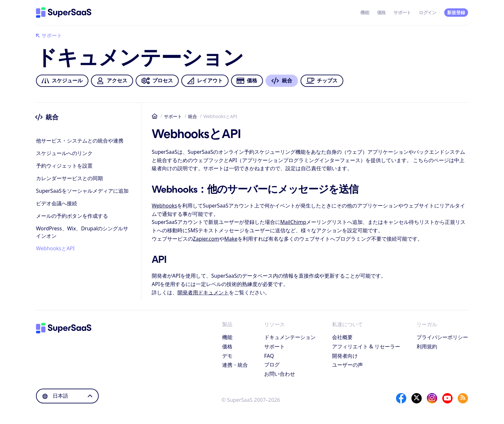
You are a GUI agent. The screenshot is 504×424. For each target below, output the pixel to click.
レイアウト (205, 81)
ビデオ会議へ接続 (57, 203)
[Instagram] (432, 398)
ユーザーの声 (347, 365)
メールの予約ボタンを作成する (72, 216)
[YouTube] (447, 398)
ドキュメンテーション (290, 337)
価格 (381, 12)
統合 (193, 116)
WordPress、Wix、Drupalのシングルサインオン (82, 232)
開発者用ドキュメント (203, 292)
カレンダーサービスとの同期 (69, 178)
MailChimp (293, 222)
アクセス (112, 81)
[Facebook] (401, 398)
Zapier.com (206, 239)
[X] (417, 398)
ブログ (272, 364)
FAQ (269, 356)
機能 (365, 12)
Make (231, 239)
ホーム (155, 116)
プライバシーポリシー (442, 337)
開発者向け (345, 356)
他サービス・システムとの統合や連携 (80, 141)
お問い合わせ (280, 374)
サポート (402, 12)
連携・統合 (235, 365)
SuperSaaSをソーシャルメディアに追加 (82, 191)
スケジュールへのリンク (64, 153)
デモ (227, 356)
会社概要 (342, 337)
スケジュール (62, 81)
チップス (322, 81)
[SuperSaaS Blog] (463, 398)
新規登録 (456, 12)
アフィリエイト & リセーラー (366, 346)
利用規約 (427, 346)
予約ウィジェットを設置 (64, 166)
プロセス (157, 81)
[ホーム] (64, 13)
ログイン (428, 12)
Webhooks (164, 206)
